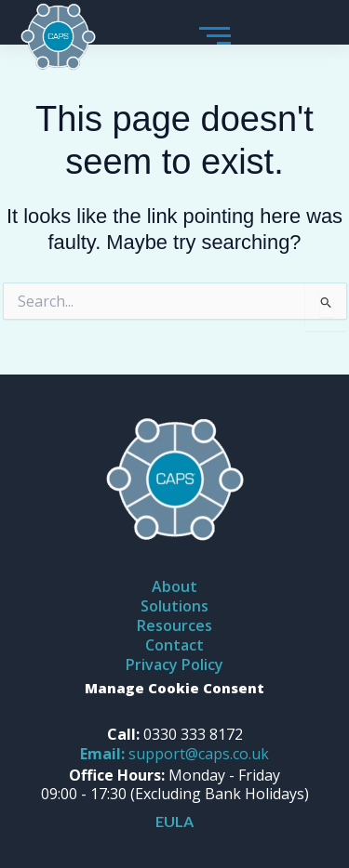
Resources (174, 625)
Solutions (174, 606)
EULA (174, 821)
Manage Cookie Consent (174, 688)
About (174, 586)
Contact (174, 645)
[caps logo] (58, 38)
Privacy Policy (174, 664)
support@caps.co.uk (174, 754)
